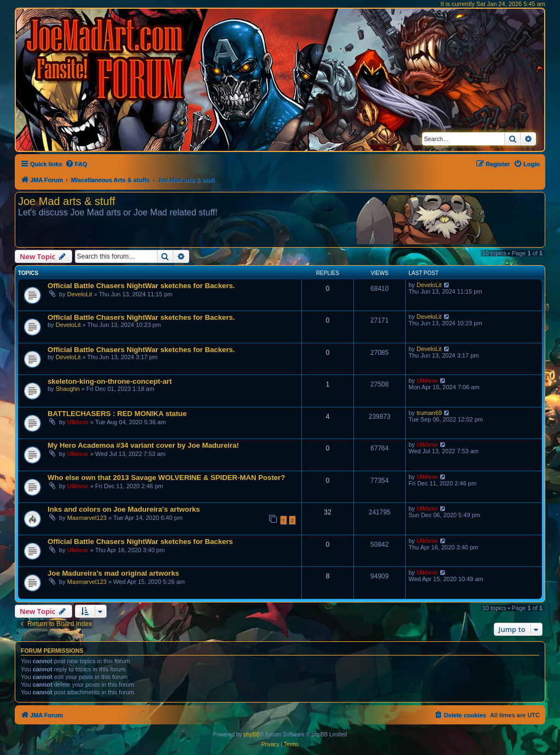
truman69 (429, 413)
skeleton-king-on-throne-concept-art (110, 381)
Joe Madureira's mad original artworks (113, 573)
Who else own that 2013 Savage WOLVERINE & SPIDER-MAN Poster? (166, 478)
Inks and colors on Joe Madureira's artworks (124, 509)
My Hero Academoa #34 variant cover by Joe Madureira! (143, 445)
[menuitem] (76, 164)
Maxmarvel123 (87, 518)
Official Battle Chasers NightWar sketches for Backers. (141, 286)
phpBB (252, 734)
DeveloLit (80, 294)
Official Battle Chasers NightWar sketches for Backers (140, 542)
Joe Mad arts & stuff (67, 201)
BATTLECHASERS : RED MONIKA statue (117, 414)
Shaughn (68, 389)
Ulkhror (427, 381)
